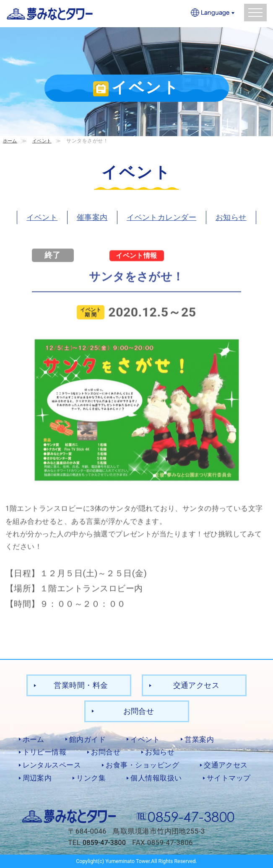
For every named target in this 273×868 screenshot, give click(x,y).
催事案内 (92, 217)
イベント (44, 141)
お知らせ (231, 217)
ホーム (11, 141)
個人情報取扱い (156, 778)
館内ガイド (87, 739)
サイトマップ (229, 778)
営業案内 (199, 739)
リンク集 (91, 778)
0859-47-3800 (191, 816)
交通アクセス (196, 685)
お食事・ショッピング (142, 765)
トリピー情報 (45, 752)
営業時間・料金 (81, 685)
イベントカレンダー (161, 217)
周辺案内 (37, 778)
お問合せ (139, 711)
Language (213, 13)
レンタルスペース (52, 765)
